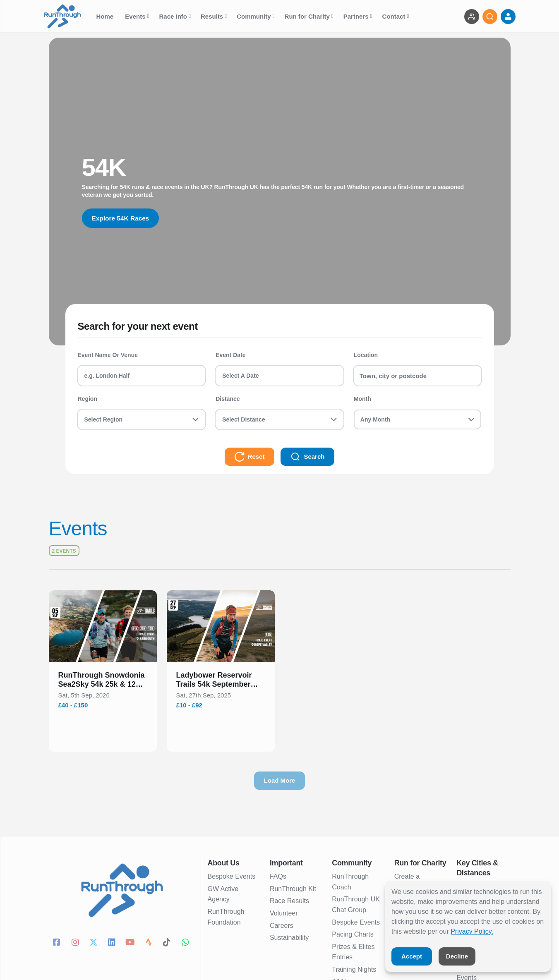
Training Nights (354, 969)
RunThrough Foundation (226, 917)
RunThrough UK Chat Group (356, 905)
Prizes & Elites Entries (353, 952)
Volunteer (284, 913)
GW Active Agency (223, 894)
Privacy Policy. (472, 931)
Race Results (289, 901)
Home (106, 16)
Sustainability (289, 938)
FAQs (278, 876)
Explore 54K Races (122, 218)
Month (362, 399)
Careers (282, 926)
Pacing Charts (353, 934)
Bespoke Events (232, 876)
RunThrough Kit (293, 889)
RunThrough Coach (350, 882)
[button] (103, 681)
